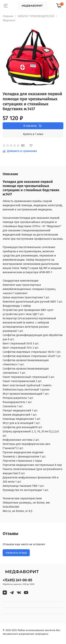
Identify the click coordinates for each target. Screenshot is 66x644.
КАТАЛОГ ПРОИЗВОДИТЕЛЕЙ (36, 16)
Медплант (9, 20)
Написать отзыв (16, 553)
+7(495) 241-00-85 (17, 580)
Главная (8, 16)
